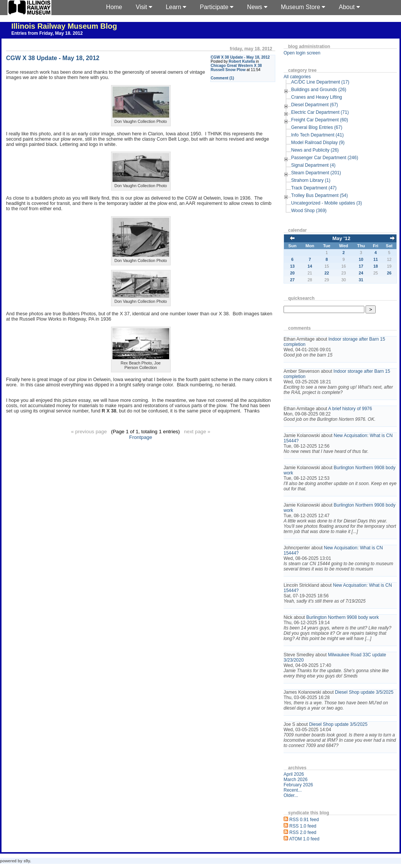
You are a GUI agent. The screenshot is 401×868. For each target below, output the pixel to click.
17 (361, 266)
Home (114, 7)
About (349, 7)
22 (327, 273)
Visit (144, 7)
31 (361, 280)
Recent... (293, 790)
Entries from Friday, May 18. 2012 (47, 33)
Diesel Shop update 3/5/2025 (364, 692)
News (257, 7)
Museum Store (303, 7)
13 (292, 266)
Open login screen (302, 53)
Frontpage (141, 437)
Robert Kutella (242, 61)
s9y (27, 861)
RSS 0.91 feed (304, 820)
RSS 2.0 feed (303, 832)
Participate (217, 7)
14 (310, 266)
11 (376, 259)
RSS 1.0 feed (303, 826)
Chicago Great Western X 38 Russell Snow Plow (236, 68)
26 (389, 273)
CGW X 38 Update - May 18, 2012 (240, 57)
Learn (176, 7)
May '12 (341, 238)
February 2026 (298, 785)
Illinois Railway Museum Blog (64, 26)
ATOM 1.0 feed (304, 839)
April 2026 (294, 774)
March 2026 (295, 780)
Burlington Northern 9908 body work (342, 617)
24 (361, 273)
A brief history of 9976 (350, 409)
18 (376, 266)
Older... (291, 795)
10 (361, 259)
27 (292, 280)
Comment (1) (222, 78)
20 (292, 273)
